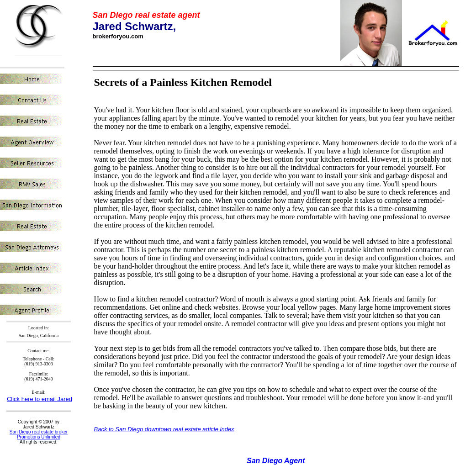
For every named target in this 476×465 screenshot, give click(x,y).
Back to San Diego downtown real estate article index (164, 429)
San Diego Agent (276, 461)
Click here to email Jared (40, 399)
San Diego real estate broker (39, 432)
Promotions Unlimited (39, 437)
